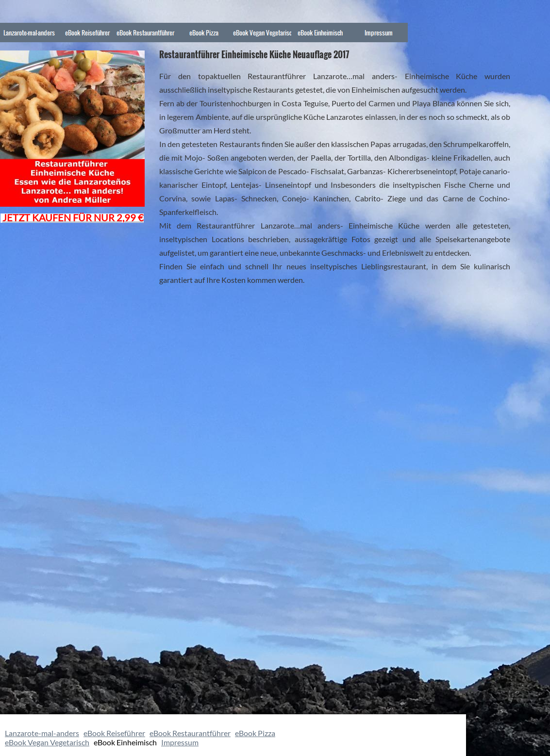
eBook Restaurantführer (190, 733)
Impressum (180, 742)
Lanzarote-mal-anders (42, 733)
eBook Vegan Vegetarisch (47, 742)
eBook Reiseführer (114, 733)
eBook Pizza (255, 733)
